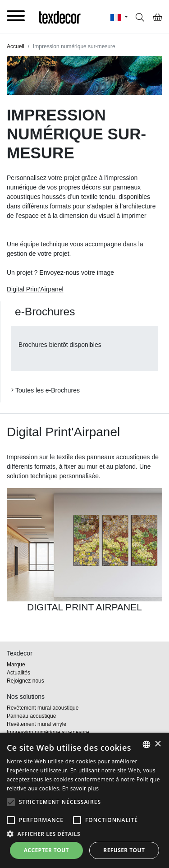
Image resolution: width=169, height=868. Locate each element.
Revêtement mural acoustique (43, 708)
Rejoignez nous (25, 681)
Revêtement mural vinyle (37, 724)
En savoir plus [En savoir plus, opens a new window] (80, 788)
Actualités (18, 673)
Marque (16, 665)
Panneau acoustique (31, 716)
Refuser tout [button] (124, 850)
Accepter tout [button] (46, 850)
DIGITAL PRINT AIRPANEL (84, 607)
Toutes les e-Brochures (46, 390)
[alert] (84, 800)
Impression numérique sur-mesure (48, 732)
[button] (11, 802)
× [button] (158, 744)
